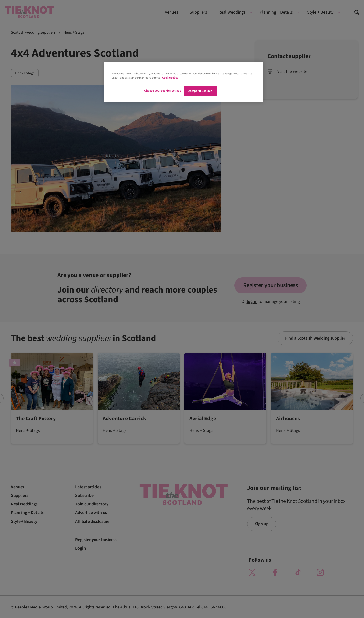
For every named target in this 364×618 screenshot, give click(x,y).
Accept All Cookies (200, 91)
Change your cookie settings (162, 91)
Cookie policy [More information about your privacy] (170, 78)
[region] (184, 82)
